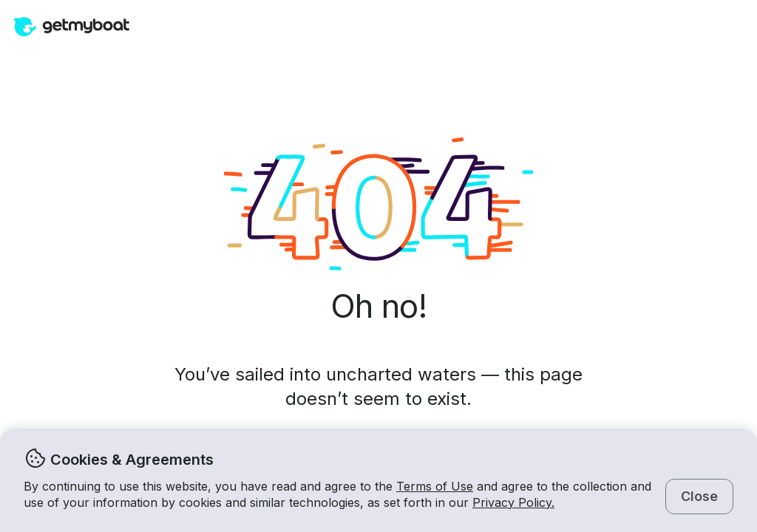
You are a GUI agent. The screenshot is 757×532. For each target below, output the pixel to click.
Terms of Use (435, 486)
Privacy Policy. (513, 502)
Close (699, 496)
